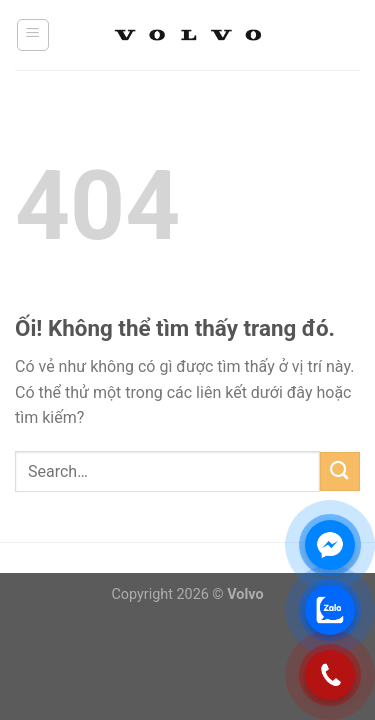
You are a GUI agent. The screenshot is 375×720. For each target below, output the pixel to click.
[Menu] (33, 35)
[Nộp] (340, 471)
